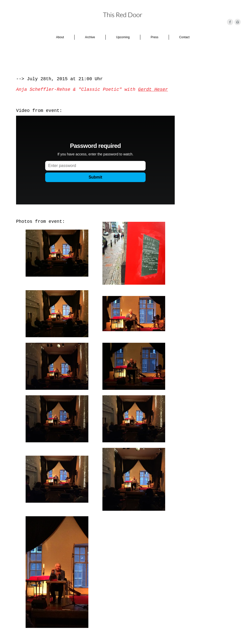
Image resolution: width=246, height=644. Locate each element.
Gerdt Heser (153, 90)
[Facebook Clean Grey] (230, 22)
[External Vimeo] (95, 160)
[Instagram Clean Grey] (238, 22)
